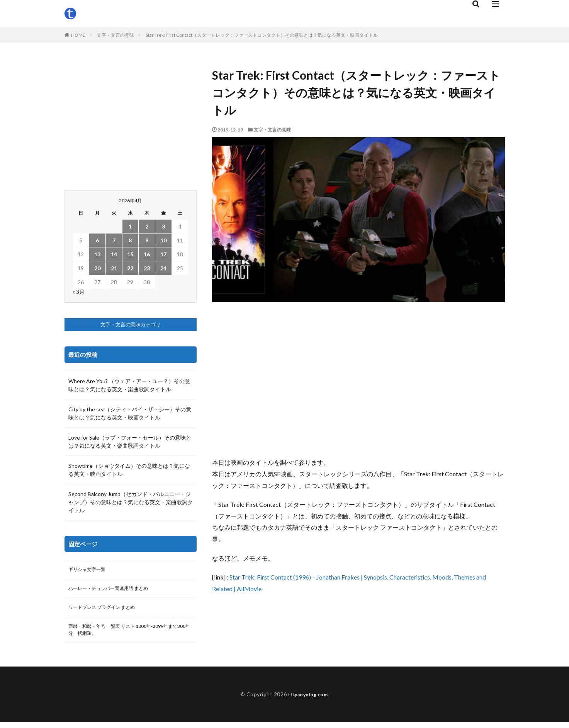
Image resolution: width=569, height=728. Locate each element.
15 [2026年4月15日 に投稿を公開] (130, 254)
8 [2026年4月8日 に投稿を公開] (130, 240)
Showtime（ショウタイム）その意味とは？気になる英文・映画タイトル (129, 470)
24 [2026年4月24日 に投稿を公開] (163, 268)
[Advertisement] (358, 379)
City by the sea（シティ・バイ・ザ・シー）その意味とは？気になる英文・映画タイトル (130, 413)
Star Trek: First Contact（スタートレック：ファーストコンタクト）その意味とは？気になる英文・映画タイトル (262, 35)
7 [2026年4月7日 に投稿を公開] (114, 240)
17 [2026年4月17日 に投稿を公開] (163, 254)
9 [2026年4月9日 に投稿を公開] (147, 240)
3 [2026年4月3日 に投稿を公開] (163, 226)
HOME (78, 35)
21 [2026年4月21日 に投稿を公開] (114, 268)
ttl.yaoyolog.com (308, 700)
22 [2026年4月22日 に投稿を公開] (130, 268)
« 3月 (79, 292)
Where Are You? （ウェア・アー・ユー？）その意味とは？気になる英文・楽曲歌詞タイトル (129, 385)
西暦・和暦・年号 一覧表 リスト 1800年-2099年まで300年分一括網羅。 (129, 634)
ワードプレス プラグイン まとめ (107, 610)
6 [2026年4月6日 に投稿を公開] (97, 240)
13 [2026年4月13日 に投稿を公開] (97, 254)
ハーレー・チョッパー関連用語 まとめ (115, 590)
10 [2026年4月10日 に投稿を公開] (163, 240)
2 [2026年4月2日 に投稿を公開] (147, 226)
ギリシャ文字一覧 (90, 570)
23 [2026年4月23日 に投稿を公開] (147, 268)
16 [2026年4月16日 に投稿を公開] (147, 254)
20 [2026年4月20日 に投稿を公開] (97, 268)
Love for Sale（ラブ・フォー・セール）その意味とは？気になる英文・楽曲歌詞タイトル (130, 442)
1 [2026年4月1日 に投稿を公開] (130, 226)
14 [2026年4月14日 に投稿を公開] (114, 254)
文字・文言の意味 (115, 35)
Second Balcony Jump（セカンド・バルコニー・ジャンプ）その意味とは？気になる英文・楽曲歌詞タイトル (131, 502)
